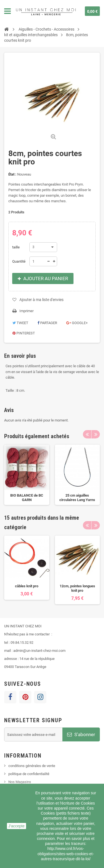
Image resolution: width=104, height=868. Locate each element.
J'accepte (17, 826)
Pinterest (24, 333)
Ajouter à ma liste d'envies (41, 300)
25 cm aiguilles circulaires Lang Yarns (77, 498)
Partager (47, 323)
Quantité (19, 261)
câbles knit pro (27, 586)
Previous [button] (87, 434)
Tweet (20, 323)
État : (12, 174)
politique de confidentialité (29, 774)
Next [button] (96, 434)
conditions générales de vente (32, 766)
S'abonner (81, 734)
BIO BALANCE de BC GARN (27, 498)
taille (16, 247)
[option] (27, 475)
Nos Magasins (20, 782)
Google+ (77, 323)
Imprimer (26, 311)
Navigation (7, 11)
